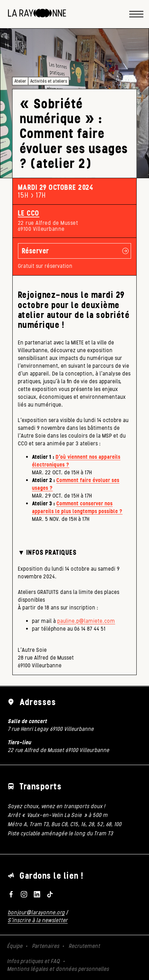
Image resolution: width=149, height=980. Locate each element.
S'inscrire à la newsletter (38, 920)
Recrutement (84, 946)
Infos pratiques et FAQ (33, 961)
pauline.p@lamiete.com (86, 621)
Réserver (36, 251)
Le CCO (29, 213)
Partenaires (46, 946)
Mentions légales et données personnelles (58, 969)
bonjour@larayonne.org (36, 912)
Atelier (20, 81)
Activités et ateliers (49, 81)
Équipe (15, 946)
